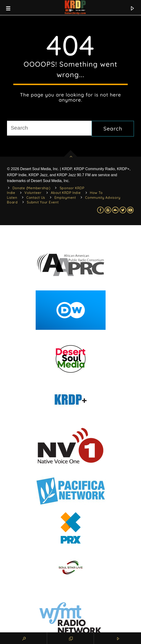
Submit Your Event (43, 202)
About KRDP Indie (66, 193)
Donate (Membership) (32, 188)
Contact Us (36, 198)
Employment (65, 198)
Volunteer (33, 193)
